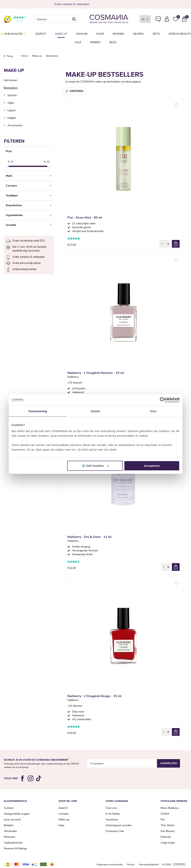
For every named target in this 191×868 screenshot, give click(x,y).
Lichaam (82, 34)
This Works (168, 825)
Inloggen (167, 19)
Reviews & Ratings (15, 848)
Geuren (138, 34)
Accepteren (152, 466)
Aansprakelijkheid (149, 865)
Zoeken (74, 19)
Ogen (11, 103)
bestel (176, 244)
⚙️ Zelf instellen (95, 466)
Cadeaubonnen (13, 843)
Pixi (163, 820)
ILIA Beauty (168, 831)
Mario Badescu (170, 808)
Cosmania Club (115, 831)
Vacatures (112, 820)
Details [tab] (96, 411)
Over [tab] (153, 411)
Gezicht (41, 34)
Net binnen (11, 80)
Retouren (10, 837)
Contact (9, 808)
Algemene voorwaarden (110, 865)
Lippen (11, 110)
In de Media (113, 814)
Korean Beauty (180, 34)
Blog (113, 42)
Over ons (111, 808)
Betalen (9, 825)
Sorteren (76, 91)
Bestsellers (11, 88)
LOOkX (165, 814)
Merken (95, 42)
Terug (10, 56)
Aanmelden (169, 763)
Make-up (61, 34)
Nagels (11, 118)
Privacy (131, 865)
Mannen (118, 34)
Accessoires (15, 125)
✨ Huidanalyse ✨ (13, 34)
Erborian (166, 837)
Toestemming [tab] (38, 411)
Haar (100, 34)
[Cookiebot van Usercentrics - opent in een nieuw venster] (163, 400)
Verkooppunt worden (119, 825)
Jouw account (12, 820)
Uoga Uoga (168, 843)
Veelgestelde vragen (158, 20)
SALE (78, 42)
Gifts (156, 34)
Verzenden (10, 831)
